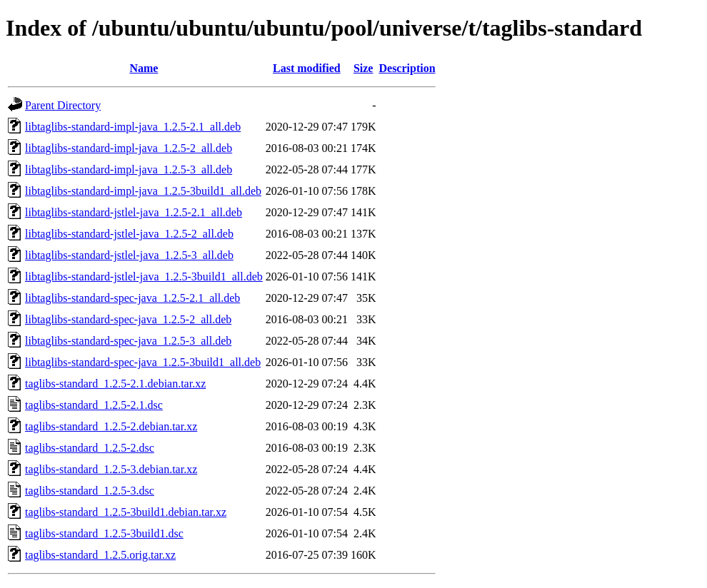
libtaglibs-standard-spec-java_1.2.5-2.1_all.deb (132, 298)
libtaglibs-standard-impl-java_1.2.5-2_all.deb (129, 148)
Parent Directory (63, 105)
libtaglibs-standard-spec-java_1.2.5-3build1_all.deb (143, 362)
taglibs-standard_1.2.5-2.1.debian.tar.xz (115, 384)
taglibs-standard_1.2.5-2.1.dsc (94, 405)
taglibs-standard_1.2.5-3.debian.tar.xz (111, 469)
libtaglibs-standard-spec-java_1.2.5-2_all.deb (128, 319)
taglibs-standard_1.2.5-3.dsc (90, 491)
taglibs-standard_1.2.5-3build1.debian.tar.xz (126, 512)
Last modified (307, 68)
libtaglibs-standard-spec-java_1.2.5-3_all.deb (128, 341)
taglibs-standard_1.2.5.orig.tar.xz (100, 555)
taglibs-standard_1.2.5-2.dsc (90, 448)
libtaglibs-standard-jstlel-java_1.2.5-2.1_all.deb (134, 212)
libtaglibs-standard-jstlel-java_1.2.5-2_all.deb (129, 234)
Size (363, 68)
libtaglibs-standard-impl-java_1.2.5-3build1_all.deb (143, 191)
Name (144, 68)
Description (407, 68)
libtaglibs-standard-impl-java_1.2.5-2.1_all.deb (133, 127)
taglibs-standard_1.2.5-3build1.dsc (104, 533)
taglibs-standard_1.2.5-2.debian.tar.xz (111, 426)
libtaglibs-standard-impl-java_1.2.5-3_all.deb (129, 169)
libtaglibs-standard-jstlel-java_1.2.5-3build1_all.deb (144, 277)
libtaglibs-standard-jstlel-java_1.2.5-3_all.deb (129, 255)
